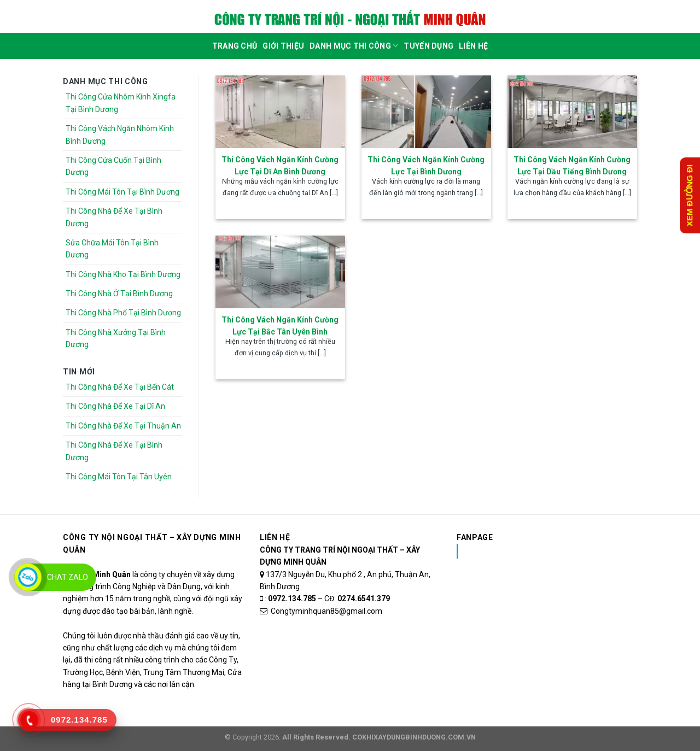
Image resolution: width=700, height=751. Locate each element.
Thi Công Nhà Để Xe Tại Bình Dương (114, 217)
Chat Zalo (68, 577)
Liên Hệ (473, 46)
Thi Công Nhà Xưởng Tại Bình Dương (116, 338)
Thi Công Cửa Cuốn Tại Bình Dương (113, 166)
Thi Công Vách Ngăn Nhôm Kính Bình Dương (120, 134)
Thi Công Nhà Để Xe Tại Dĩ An (115, 406)
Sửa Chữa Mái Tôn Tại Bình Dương (112, 249)
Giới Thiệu (283, 46)
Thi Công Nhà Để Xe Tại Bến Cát (120, 387)
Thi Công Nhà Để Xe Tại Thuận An (123, 426)
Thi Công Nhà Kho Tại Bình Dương (123, 274)
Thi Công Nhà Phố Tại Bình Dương (123, 313)
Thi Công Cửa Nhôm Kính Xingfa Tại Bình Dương (121, 103)
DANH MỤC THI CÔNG (354, 46)
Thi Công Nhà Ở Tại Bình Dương (119, 294)
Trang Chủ (235, 46)
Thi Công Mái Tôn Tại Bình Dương (122, 192)
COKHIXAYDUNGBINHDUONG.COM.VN (414, 737)
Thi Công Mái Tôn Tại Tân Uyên (119, 477)
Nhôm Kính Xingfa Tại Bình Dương (543, 551)
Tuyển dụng (428, 46)
